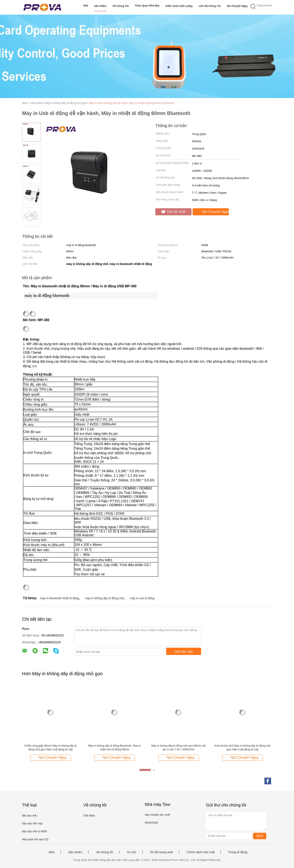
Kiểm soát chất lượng (179, 6)
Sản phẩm (100, 6)
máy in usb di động (142, 598)
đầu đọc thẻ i (30, 816)
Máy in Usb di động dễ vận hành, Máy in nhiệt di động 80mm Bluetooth (131, 103)
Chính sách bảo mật (201, 852)
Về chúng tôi (121, 6)
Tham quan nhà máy (147, 6)
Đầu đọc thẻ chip (32, 823)
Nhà (86, 6)
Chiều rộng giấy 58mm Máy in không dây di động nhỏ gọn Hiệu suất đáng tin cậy (50, 748)
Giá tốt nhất (174, 212)
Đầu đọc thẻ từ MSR (34, 831)
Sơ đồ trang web (161, 852)
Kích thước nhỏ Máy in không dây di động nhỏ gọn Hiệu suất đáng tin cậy (243, 748)
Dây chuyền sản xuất (157, 815)
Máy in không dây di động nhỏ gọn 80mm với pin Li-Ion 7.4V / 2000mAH (179, 748)
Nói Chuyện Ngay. (237, 6)
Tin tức (132, 852)
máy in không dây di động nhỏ (104, 598)
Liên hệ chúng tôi (210, 6)
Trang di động (238, 852)
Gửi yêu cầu (184, 652)
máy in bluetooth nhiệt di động (59, 598)
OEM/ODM (151, 823)
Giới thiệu (89, 816)
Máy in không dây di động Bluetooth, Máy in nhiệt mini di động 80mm (114, 748)
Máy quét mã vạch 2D (35, 839)
